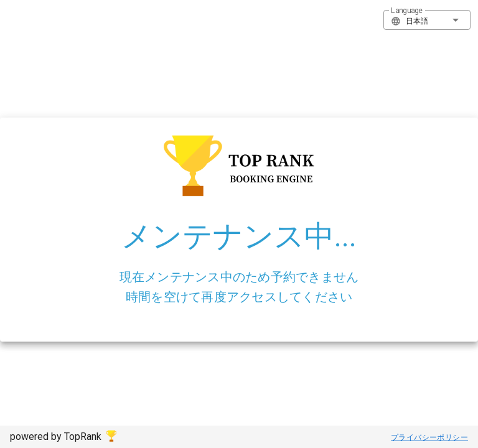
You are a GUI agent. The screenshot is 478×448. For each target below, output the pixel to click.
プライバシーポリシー (429, 437)
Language (407, 11)
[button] (427, 20)
